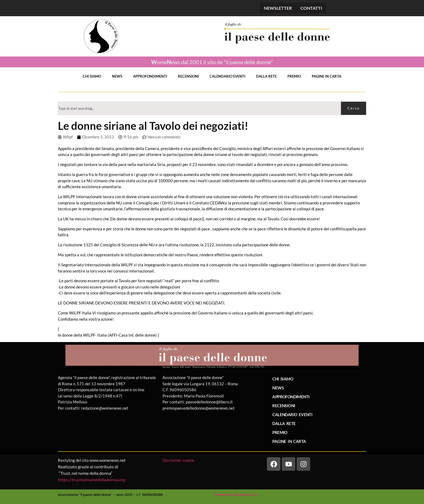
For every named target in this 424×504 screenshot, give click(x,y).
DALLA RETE (266, 76)
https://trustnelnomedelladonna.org (92, 480)
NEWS (117, 76)
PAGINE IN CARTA (327, 76)
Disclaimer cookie (179, 460)
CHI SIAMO (92, 76)
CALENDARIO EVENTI (227, 76)
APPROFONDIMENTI (150, 76)
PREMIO (294, 76)
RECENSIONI (188, 76)
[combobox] (199, 108)
